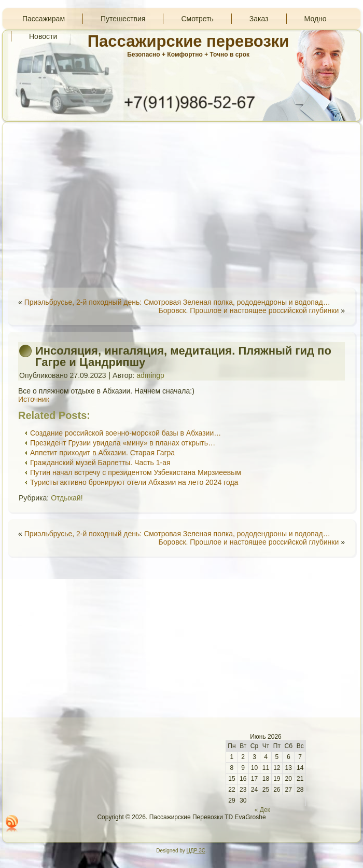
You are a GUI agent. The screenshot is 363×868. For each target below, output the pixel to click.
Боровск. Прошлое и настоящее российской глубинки (249, 310)
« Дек (262, 810)
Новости (43, 36)
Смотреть (197, 19)
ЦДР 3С (196, 851)
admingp (150, 375)
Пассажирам (44, 19)
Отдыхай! (67, 498)
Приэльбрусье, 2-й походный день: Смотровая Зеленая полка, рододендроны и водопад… (177, 302)
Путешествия (123, 19)
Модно (316, 19)
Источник (34, 399)
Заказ (259, 19)
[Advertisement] (181, 205)
